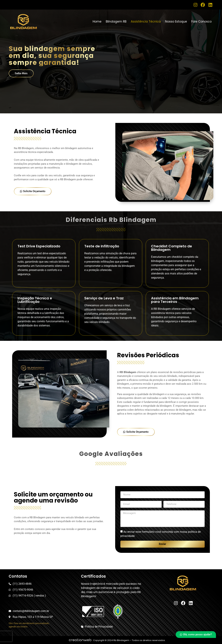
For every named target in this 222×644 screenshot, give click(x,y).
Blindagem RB (116, 21)
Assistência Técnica (146, 21)
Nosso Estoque (176, 21)
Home (97, 21)
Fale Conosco (201, 21)
